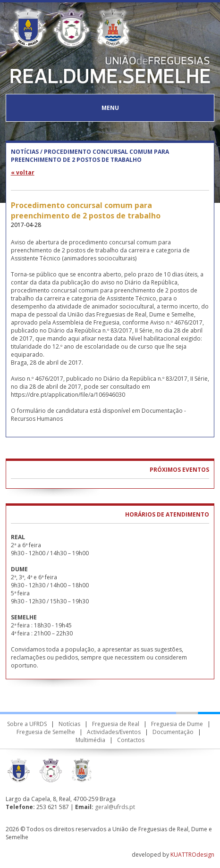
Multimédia (90, 740)
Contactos (131, 740)
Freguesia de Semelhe (46, 732)
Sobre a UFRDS (27, 724)
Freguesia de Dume (177, 724)
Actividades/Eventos (114, 732)
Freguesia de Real (116, 724)
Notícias (69, 724)
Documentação (173, 732)
